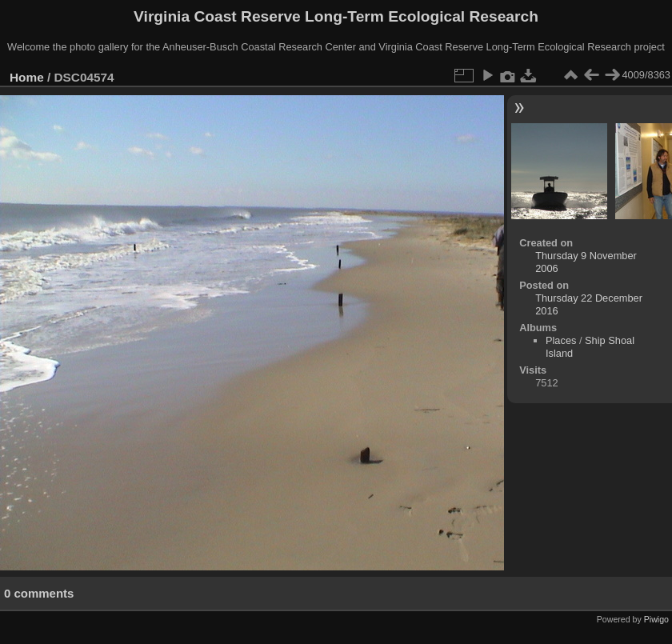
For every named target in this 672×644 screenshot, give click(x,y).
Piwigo (656, 619)
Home (27, 77)
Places (561, 340)
